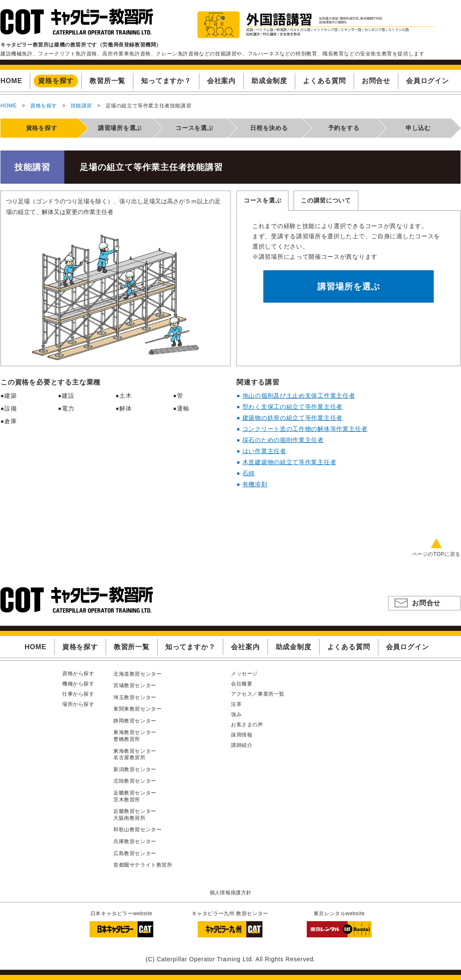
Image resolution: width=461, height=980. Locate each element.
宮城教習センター (135, 685)
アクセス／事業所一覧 (258, 694)
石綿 (249, 473)
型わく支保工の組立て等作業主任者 (292, 407)
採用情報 (242, 735)
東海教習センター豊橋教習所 (135, 736)
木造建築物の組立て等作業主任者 (290, 462)
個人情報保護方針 (231, 893)
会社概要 (242, 684)
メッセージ (244, 674)
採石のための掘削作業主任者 (283, 440)
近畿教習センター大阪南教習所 (135, 815)
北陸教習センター (135, 781)
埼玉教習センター (135, 697)
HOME (9, 106)
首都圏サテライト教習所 (143, 865)
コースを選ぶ (262, 200)
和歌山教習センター (137, 830)
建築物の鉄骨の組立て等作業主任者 (292, 418)
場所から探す (78, 704)
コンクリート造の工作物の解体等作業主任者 (305, 429)
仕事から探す (78, 694)
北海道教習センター (137, 674)
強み (236, 714)
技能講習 (81, 106)
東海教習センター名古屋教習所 (135, 755)
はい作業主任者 (264, 451)
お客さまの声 (247, 725)
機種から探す (78, 684)
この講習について (326, 200)
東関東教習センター (137, 709)
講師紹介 (242, 745)
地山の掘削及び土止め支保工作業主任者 (299, 396)
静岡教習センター (135, 721)
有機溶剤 (255, 484)
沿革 (236, 704)
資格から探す (78, 674)
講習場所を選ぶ (349, 286)
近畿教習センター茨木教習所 (135, 796)
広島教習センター (135, 853)
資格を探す (44, 106)
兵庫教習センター (135, 841)
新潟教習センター (135, 769)
